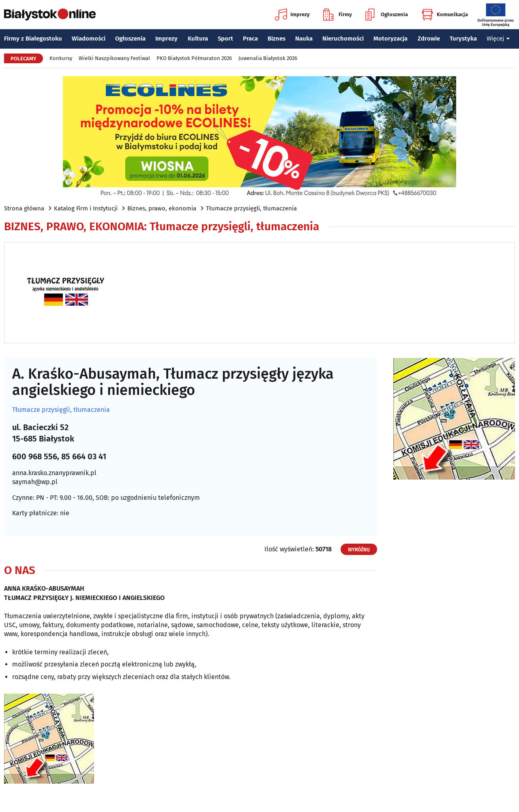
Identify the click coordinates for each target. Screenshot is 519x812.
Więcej (498, 39)
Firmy (338, 15)
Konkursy (61, 58)
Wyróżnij (359, 550)
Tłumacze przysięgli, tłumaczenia (251, 208)
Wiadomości (89, 39)
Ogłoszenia (387, 15)
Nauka (304, 39)
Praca (250, 39)
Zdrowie (429, 39)
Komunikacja (445, 15)
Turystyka (463, 39)
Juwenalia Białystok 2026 (268, 58)
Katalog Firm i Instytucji (86, 208)
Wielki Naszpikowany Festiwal (114, 58)
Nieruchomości (343, 39)
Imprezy (292, 15)
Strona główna (24, 208)
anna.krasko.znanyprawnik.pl (54, 473)
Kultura (198, 39)
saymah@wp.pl (35, 482)
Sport (225, 39)
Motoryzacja (390, 39)
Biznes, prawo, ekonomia (162, 208)
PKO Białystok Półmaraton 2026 (194, 58)
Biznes (277, 39)
